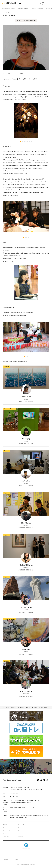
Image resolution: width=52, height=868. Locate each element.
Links (20, 834)
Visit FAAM (6, 837)
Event (5, 828)
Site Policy (16, 859)
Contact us (7, 859)
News (20, 831)
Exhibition (6, 825)
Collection (6, 834)
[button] (21, 142)
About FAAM (22, 825)
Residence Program (9, 831)
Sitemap (20, 837)
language (43, 4)
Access (20, 828)
